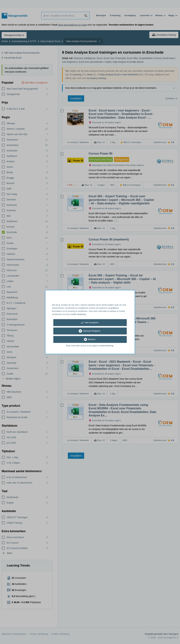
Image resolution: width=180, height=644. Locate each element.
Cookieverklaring (106, 346)
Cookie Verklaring (78, 314)
